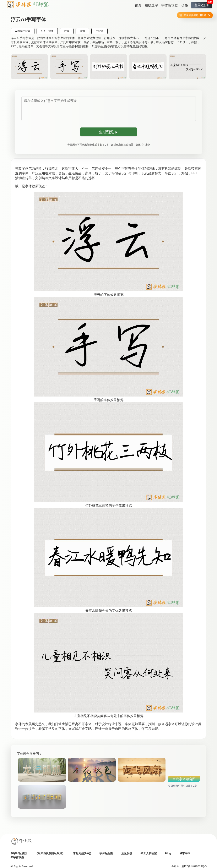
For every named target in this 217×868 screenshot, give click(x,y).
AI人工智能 (47, 31)
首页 (138, 5)
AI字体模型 (17, 857)
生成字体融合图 (184, 779)
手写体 (99, 31)
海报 (82, 31)
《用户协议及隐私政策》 (50, 853)
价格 (185, 5)
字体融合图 (106, 853)
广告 (67, 31)
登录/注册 (203, 4)
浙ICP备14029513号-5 (194, 866)
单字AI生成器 (19, 853)
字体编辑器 (170, 5)
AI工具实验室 (149, 853)
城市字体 (185, 853)
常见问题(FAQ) (82, 853)
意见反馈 (127, 853)
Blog (168, 853)
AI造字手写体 (23, 31)
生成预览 (108, 132)
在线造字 (151, 5)
